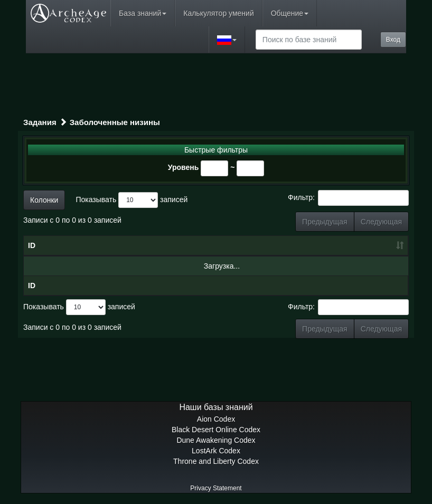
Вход (393, 40)
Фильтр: (348, 198)
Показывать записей (132, 200)
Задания (40, 122)
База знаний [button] (143, 13)
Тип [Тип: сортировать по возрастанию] (284, 245)
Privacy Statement (216, 488)
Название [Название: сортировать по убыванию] (104, 245)
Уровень (184, 167)
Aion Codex (216, 419)
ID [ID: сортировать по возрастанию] (32, 245)
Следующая (381, 222)
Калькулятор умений (218, 13)
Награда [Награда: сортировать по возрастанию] (358, 245)
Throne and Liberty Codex (216, 461)
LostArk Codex (216, 451)
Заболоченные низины (115, 122)
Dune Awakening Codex (216, 440)
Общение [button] (290, 13)
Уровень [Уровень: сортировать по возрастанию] (229, 245)
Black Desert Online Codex (216, 430)
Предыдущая (325, 222)
